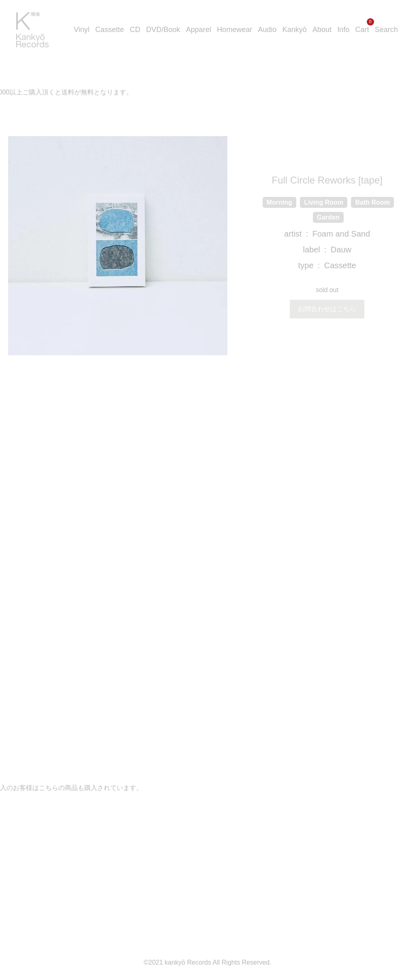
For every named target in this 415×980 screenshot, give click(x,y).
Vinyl (82, 30)
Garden (328, 217)
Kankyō (295, 30)
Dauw (341, 250)
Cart (362, 30)
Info (343, 30)
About (322, 30)
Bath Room (372, 202)
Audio (267, 30)
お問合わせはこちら (327, 309)
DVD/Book (163, 30)
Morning (279, 202)
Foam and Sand (341, 234)
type (306, 265)
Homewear (234, 30)
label (311, 250)
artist (293, 234)
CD (135, 30)
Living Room (324, 202)
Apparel (199, 30)
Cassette (110, 30)
